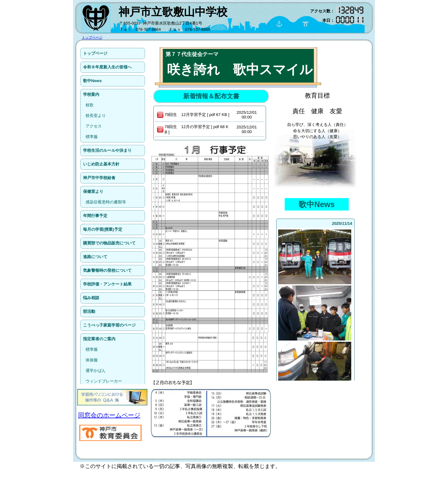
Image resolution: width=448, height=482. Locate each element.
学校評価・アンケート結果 (107, 284)
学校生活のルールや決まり (107, 150)
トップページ (95, 53)
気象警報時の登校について (107, 270)
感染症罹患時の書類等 (106, 202)
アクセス (94, 126)
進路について (95, 257)
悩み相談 (91, 298)
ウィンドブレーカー (104, 381)
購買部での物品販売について (109, 243)
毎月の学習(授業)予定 (103, 229)
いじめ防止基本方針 (101, 164)
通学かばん (96, 371)
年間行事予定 (95, 216)
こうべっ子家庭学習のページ (109, 325)
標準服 (92, 137)
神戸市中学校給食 (99, 178)
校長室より (96, 116)
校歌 (90, 105)
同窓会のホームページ (109, 415)
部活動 (89, 311)
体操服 (92, 360)
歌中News (92, 81)
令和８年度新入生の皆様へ (107, 67)
